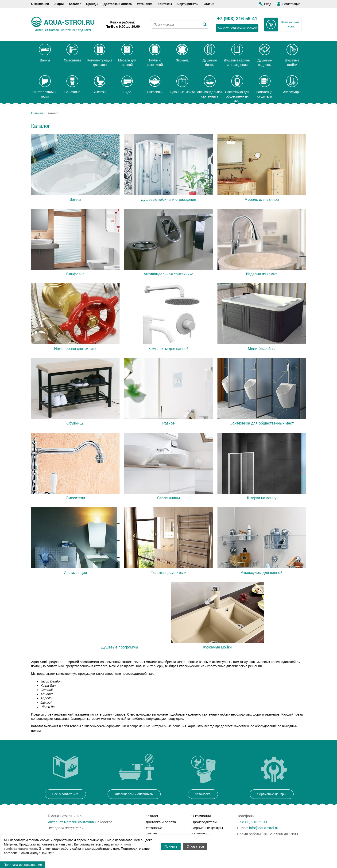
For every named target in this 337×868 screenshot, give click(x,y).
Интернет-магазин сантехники (72, 822)
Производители (204, 822)
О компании (40, 4)
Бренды (92, 4)
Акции (59, 4)
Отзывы (152, 834)
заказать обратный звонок (237, 28)
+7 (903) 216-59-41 (237, 19)
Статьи (209, 4)
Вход (268, 4)
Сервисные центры (207, 828)
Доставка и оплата (118, 4)
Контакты (165, 4)
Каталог (75, 4)
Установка (145, 4)
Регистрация (291, 4)
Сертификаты (188, 4)
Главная (37, 113)
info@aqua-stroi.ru (264, 828)
